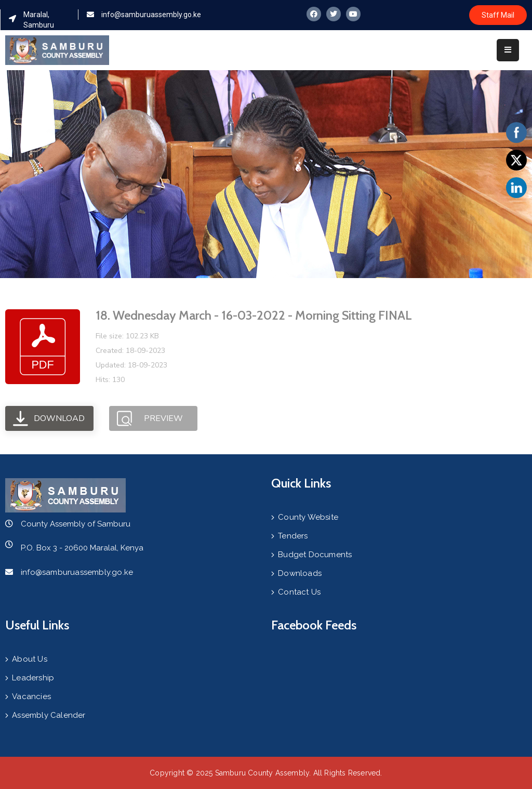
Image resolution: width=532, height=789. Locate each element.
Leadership (33, 678)
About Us (30, 659)
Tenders (293, 536)
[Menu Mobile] (508, 50)
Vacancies (31, 696)
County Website (308, 517)
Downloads (300, 573)
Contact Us (299, 592)
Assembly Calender (49, 715)
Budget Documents (315, 555)
